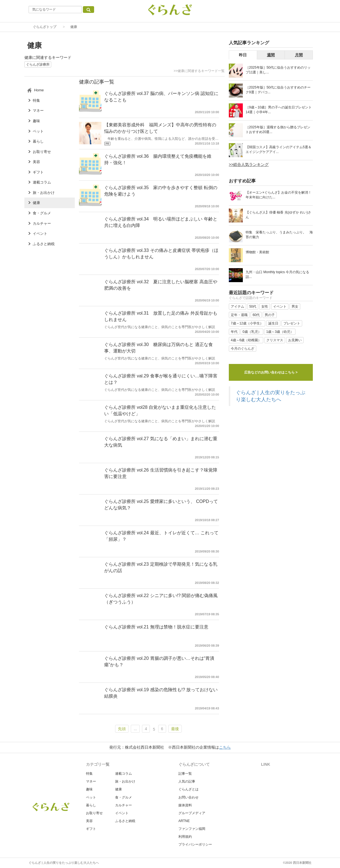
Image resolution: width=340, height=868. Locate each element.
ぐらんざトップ (45, 27)
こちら (225, 747)
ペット (91, 797)
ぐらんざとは (188, 789)
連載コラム (124, 774)
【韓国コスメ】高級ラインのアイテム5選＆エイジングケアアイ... (279, 149)
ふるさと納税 (125, 821)
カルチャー (124, 805)
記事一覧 (185, 774)
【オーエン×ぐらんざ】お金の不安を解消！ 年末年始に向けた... (279, 195)
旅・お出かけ (125, 781)
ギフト (91, 829)
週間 (271, 55)
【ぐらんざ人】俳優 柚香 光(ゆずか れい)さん (278, 215)
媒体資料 (185, 805)
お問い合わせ (188, 797)
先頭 (122, 729)
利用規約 (185, 837)
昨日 (243, 55)
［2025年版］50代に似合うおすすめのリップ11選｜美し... (278, 70)
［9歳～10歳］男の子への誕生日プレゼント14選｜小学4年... (279, 110)
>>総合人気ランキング (249, 164)
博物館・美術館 (257, 252)
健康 (118, 789)
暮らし (91, 805)
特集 (89, 774)
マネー (91, 781)
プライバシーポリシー (195, 844)
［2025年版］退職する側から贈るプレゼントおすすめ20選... (278, 130)
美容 (89, 821)
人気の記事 (187, 781)
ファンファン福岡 (192, 829)
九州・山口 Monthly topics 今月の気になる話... (277, 274)
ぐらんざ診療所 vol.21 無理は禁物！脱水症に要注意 (156, 627)
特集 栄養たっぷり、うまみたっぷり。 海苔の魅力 (279, 235)
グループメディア (192, 813)
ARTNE (184, 821)
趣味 (89, 789)
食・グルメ (124, 797)
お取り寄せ (94, 813)
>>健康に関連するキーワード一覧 (199, 71)
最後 (175, 729)
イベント (122, 813)
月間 (299, 55)
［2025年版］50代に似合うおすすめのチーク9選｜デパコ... (278, 90)
